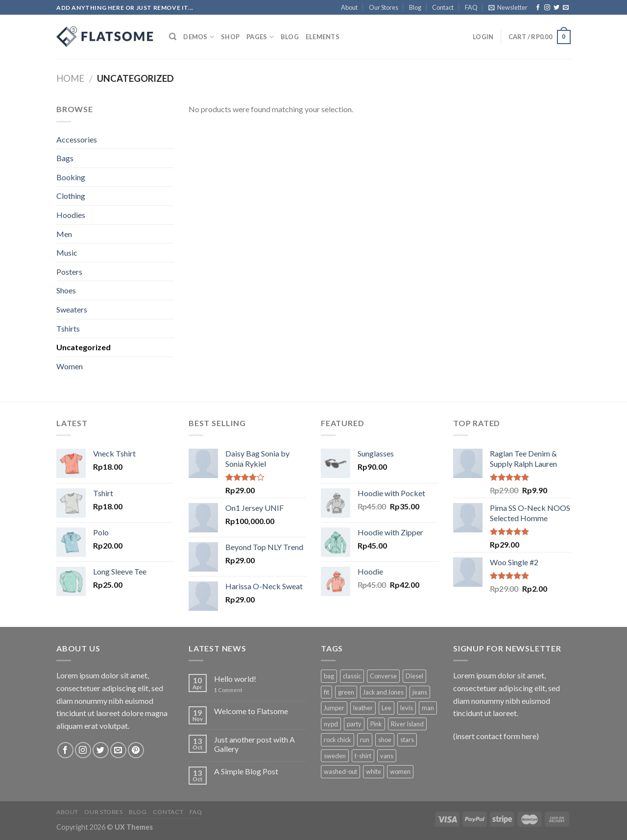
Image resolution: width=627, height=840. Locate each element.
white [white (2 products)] (374, 771)
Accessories (77, 139)
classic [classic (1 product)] (352, 676)
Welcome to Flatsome (251, 711)
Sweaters (72, 309)
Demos (199, 37)
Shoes (66, 290)
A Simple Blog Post (246, 771)
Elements (323, 37)
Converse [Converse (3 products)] (383, 676)
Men (64, 234)
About (349, 7)
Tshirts (68, 328)
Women (70, 366)
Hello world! (235, 679)
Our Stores (384, 7)
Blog (415, 7)
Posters (69, 272)
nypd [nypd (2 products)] (331, 724)
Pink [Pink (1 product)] (376, 724)
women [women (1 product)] (400, 771)
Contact (443, 7)
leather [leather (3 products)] (363, 708)
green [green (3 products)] (346, 692)
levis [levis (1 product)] (407, 708)
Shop (230, 37)
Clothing (71, 196)
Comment (228, 690)
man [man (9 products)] (428, 708)
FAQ (471, 7)
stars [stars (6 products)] (407, 740)
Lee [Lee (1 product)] (386, 708)
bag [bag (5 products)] (329, 676)
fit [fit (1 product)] (326, 692)
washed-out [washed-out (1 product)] (340, 771)
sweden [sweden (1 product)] (335, 756)
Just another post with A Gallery (254, 744)
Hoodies (71, 215)
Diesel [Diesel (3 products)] (414, 676)
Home (70, 78)
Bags (65, 158)
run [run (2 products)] (365, 740)
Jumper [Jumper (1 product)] (334, 708)
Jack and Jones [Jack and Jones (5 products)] (383, 692)
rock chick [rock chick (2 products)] (338, 740)
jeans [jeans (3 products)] (420, 692)
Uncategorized (84, 347)
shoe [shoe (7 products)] (385, 740)
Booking (71, 177)
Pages (260, 37)
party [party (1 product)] (354, 724)
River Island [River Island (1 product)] (407, 724)
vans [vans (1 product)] (387, 756)
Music (67, 252)
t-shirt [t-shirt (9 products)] (363, 756)
